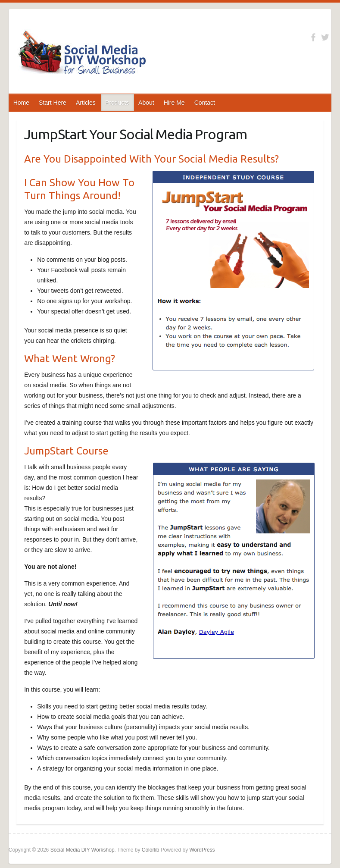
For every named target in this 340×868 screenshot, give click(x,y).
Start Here (53, 103)
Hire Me (174, 103)
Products (117, 103)
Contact (205, 103)
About (146, 103)
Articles (86, 103)
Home (21, 103)
